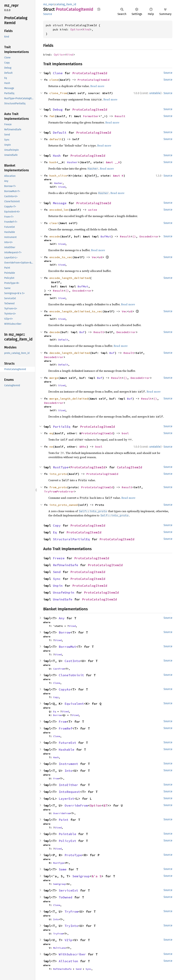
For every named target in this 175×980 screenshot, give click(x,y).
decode (55, 332)
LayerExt (67, 799)
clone (54, 80)
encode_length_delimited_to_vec (76, 311)
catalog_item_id (66, 4)
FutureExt (67, 743)
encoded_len (59, 210)
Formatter (91, 116)
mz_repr (49, 4)
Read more (97, 86)
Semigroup (81, 876)
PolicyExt (67, 841)
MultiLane (59, 948)
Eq (55, 532)
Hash (57, 156)
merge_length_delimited (69, 399)
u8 (101, 257)
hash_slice (58, 176)
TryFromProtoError (59, 491)
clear (54, 223)
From (63, 722)
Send (57, 572)
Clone (58, 73)
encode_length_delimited (70, 278)
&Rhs (83, 447)
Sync (57, 579)
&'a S (97, 876)
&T (105, 805)
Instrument (68, 764)
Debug (58, 109)
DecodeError (126, 332)
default (56, 139)
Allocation (68, 961)
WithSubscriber (72, 954)
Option (76, 29)
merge (54, 378)
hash (53, 162)
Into (68, 771)
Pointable (67, 834)
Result (120, 116)
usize (93, 210)
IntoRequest (69, 792)
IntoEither (68, 785)
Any (62, 618)
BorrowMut (67, 647)
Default (60, 133)
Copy (57, 525)
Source (48, 14)
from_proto (58, 487)
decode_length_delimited (70, 353)
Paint (64, 820)
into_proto (58, 474)
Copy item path (99, 9)
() (134, 236)
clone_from (58, 93)
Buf (82, 332)
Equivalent (74, 704)
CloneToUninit (71, 675)
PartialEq (62, 427)
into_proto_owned (64, 505)
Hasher (72, 162)
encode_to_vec (61, 257)
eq (51, 433)
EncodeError (149, 236)
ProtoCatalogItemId (90, 73)
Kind (86, 29)
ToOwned (66, 897)
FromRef (66, 728)
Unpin (58, 586)
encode (55, 236)
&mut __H (113, 162)
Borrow (65, 632)
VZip (68, 940)
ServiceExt (68, 890)
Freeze (59, 558)
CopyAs (65, 689)
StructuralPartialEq (71, 539)
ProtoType (73, 855)
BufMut (106, 236)
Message (60, 203)
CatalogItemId (130, 467)
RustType (61, 467)
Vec (94, 257)
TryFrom (71, 911)
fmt (52, 116)
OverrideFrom (76, 805)
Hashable (67, 750)
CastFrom (59, 669)
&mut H (118, 176)
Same (63, 869)
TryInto (71, 926)
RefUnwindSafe (66, 565)
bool (125, 433)
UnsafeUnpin (64, 592)
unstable (155, 93)
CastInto (72, 661)
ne (51, 447)
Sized (62, 187)
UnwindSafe (63, 599)
